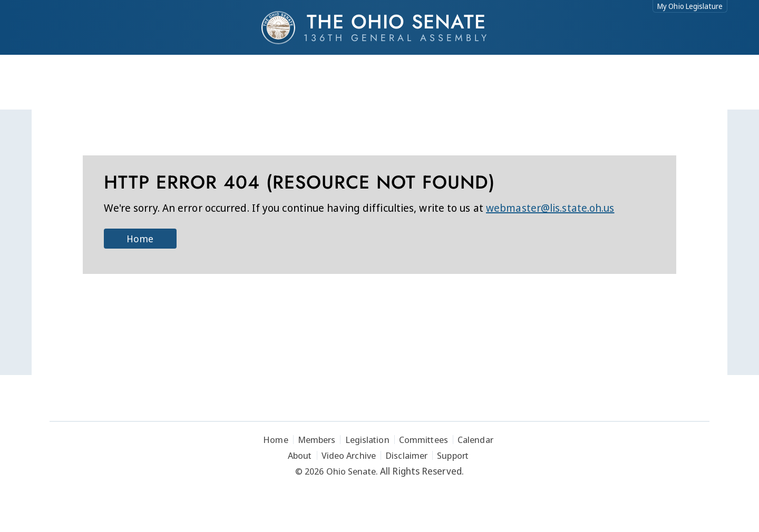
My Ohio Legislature (690, 6)
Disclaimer (406, 455)
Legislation (367, 440)
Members (317, 440)
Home (140, 239)
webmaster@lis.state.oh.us (550, 208)
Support (453, 455)
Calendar (475, 440)
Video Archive (349, 455)
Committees (424, 440)
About (300, 455)
